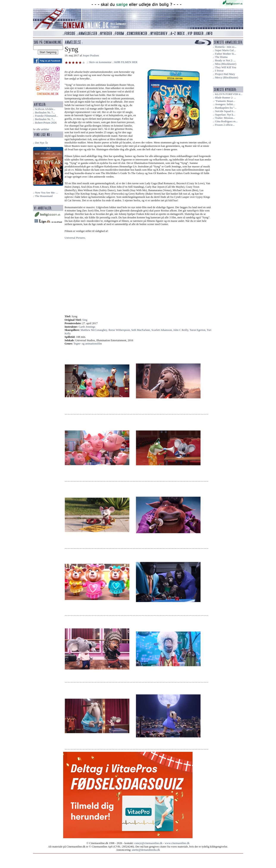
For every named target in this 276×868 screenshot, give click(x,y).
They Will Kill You (226, 67)
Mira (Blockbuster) (226, 64)
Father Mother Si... (225, 54)
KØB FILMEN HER (126, 62)
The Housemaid (44, 196)
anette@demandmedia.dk (146, 850)
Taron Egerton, (198, 330)
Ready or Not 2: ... (225, 60)
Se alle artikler (41, 129)
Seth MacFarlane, (141, 330)
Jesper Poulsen (91, 56)
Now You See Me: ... (46, 193)
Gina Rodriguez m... (226, 121)
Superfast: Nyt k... (225, 115)
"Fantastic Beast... (225, 101)
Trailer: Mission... (225, 118)
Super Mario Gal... (225, 50)
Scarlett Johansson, (162, 330)
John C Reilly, (181, 330)
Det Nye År (41, 143)
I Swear (219, 71)
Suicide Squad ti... (225, 111)
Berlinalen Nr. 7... (45, 113)
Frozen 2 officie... (225, 125)
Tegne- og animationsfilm (88, 344)
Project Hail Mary (225, 74)
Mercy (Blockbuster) (227, 78)
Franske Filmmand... (46, 116)
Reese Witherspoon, (120, 330)
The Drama (221, 57)
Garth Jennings (87, 327)
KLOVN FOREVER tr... (229, 94)
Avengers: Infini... (225, 104)
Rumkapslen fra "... (226, 108)
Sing (85, 320)
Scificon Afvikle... (45, 109)
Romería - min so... (226, 47)
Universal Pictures (75, 238)
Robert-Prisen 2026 (46, 123)
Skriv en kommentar (100, 62)
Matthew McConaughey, (95, 330)
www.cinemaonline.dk (177, 843)
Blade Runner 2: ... (225, 98)
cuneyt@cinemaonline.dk (148, 843)
